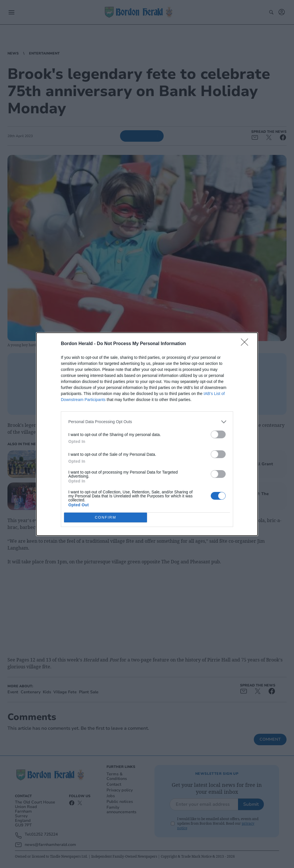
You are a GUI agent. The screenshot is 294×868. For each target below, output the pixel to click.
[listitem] (147, 422)
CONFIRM (106, 517)
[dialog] (147, 434)
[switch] (218, 434)
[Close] (246, 344)
